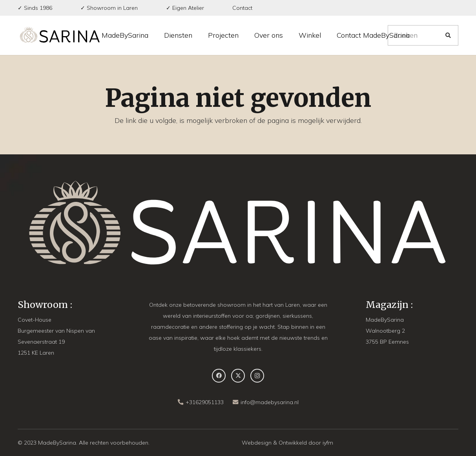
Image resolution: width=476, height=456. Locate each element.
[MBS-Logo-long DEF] (60, 35)
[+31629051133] (181, 402)
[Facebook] (219, 376)
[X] (238, 376)
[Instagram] (257, 376)
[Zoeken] (423, 35)
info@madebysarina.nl (270, 402)
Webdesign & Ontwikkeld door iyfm (287, 443)
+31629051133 (205, 402)
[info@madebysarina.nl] (236, 402)
